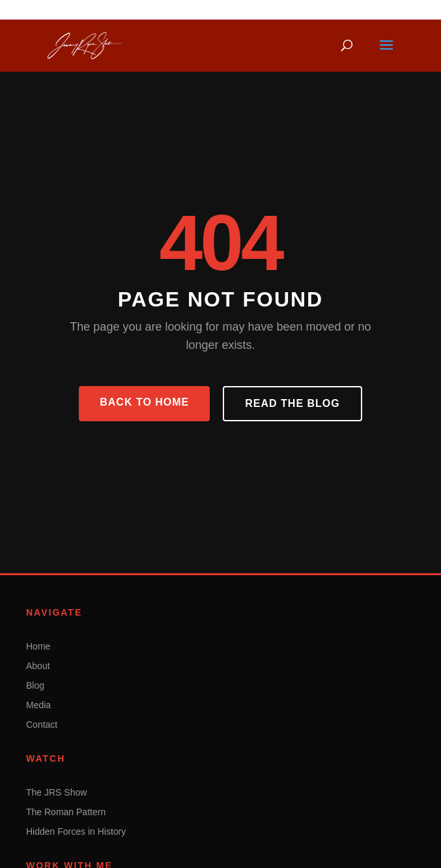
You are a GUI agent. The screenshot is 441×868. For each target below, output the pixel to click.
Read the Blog (292, 403)
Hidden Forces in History (76, 831)
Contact (42, 725)
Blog (35, 685)
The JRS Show (56, 792)
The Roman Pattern (66, 812)
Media (38, 705)
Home (38, 646)
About (38, 666)
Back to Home (144, 402)
